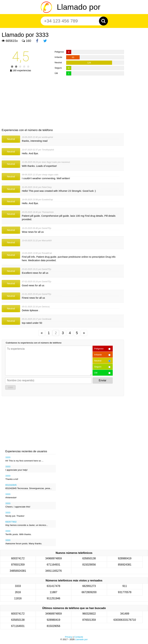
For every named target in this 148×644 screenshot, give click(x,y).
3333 (8, 457)
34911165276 (53, 571)
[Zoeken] (103, 21)
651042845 (11, 485)
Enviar (103, 380)
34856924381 (18, 571)
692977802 (11, 522)
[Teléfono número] (72, 21)
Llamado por (79, 7)
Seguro (98, 367)
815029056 (89, 565)
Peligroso (99, 349)
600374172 (18, 558)
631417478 (53, 586)
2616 (18, 592)
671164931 (53, 565)
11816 (18, 598)
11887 (54, 592)
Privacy (69, 637)
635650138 (89, 558)
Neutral (98, 361)
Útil (96, 373)
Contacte (79, 637)
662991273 (89, 586)
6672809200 (89, 592)
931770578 (125, 592)
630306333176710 (125, 620)
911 (125, 586)
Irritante (98, 355)
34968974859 (53, 558)
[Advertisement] (63, 102)
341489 (125, 614)
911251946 (53, 598)
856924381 (125, 565)
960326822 (89, 614)
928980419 (125, 558)
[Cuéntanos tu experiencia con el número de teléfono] (48, 361)
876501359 (18, 565)
